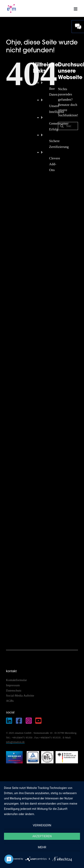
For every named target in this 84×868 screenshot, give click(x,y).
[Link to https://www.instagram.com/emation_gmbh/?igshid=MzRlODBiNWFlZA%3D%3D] (29, 721)
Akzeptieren (42, 836)
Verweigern (42, 825)
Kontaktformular (16, 680)
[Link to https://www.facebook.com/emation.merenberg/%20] (19, 721)
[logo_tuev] (33, 753)
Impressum (13, 685)
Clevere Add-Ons (55, 164)
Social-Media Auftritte (20, 696)
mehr (42, 847)
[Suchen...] (68, 126)
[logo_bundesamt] (67, 753)
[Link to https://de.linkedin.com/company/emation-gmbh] (9, 721)
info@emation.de (15, 742)
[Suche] (62, 126)
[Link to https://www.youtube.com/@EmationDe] (38, 721)
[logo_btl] (47, 753)
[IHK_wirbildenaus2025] (14, 753)
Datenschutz (14, 690)
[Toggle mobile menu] (76, 9)
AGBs (10, 701)
